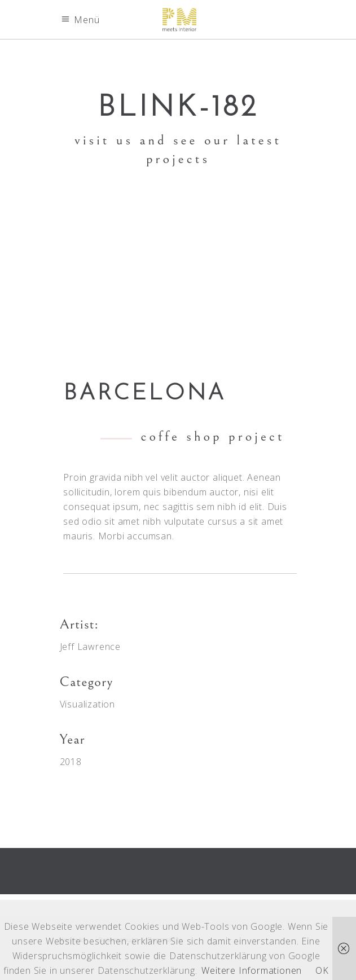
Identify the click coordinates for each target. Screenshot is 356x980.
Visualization (87, 704)
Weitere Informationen (252, 970)
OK (322, 970)
